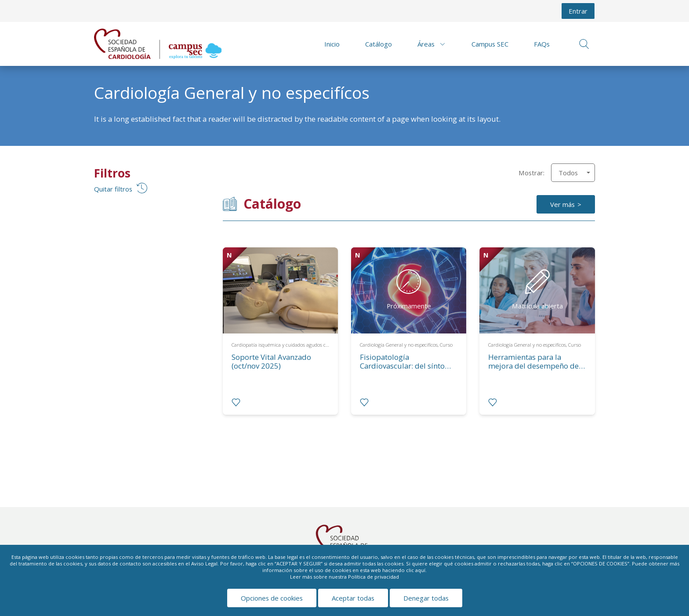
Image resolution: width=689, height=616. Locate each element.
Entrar (578, 11)
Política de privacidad (374, 577)
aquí (420, 570)
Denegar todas (426, 598)
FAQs (542, 44)
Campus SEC (490, 44)
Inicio (332, 44)
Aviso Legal (204, 563)
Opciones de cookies (272, 598)
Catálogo (379, 44)
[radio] (236, 402)
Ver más (562, 204)
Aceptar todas (353, 598)
